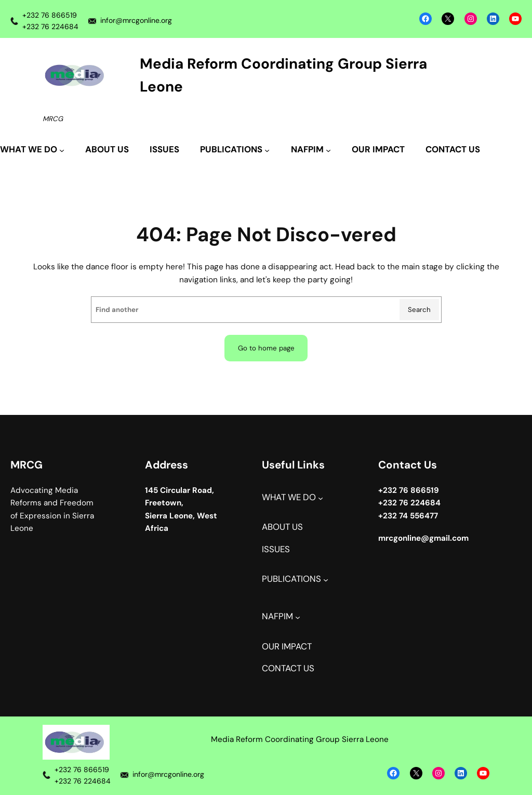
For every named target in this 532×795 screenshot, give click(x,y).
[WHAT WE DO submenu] (32, 150)
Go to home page (266, 348)
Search (419, 310)
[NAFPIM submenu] (311, 150)
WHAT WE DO (289, 497)
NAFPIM (277, 616)
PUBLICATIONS (291, 579)
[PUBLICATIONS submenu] (235, 150)
